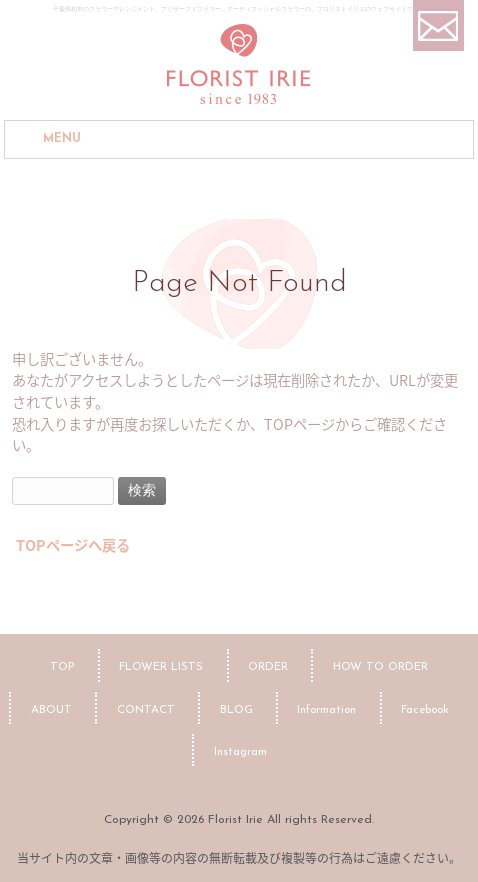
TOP (62, 667)
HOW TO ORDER (380, 667)
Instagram (240, 752)
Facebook (425, 710)
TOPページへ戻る (73, 545)
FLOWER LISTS (161, 667)
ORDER (268, 667)
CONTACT (146, 710)
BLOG (236, 710)
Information (326, 710)
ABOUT (51, 710)
